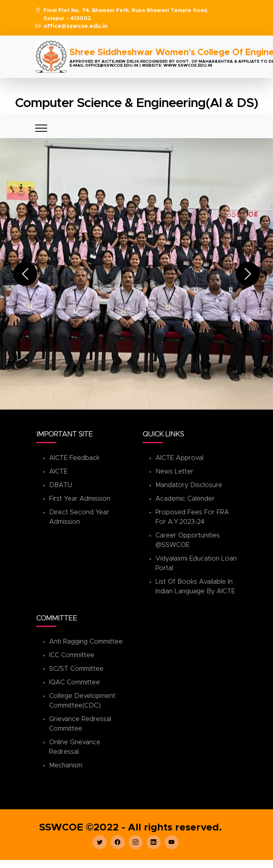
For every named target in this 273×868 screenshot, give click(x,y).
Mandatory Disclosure (189, 485)
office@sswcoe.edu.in (76, 26)
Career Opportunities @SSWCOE (188, 540)
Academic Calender (185, 499)
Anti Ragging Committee (86, 642)
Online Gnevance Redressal (75, 747)
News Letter (174, 472)
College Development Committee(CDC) (82, 701)
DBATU (61, 485)
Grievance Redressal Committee (80, 724)
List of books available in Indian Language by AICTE (195, 587)
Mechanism (66, 765)
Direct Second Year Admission (79, 517)
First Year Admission (80, 499)
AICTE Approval (179, 458)
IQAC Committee (75, 682)
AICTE (58, 472)
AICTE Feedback (74, 458)
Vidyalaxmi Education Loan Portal (196, 563)
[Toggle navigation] (41, 128)
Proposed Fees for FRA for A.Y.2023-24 (192, 517)
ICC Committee (72, 655)
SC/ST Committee (76, 669)
